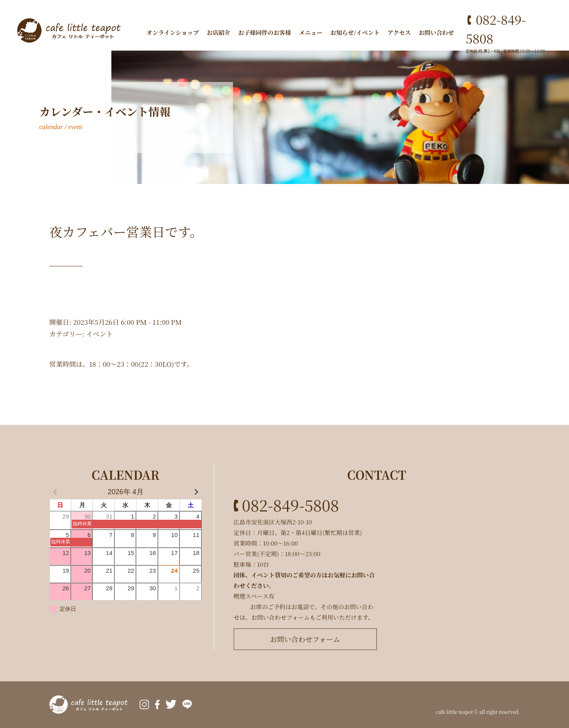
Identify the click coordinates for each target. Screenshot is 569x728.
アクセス (399, 32)
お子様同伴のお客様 (265, 32)
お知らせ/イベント (355, 32)
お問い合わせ (436, 32)
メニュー (311, 32)
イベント (100, 334)
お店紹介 (218, 32)
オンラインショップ (173, 32)
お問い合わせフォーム (305, 639)
